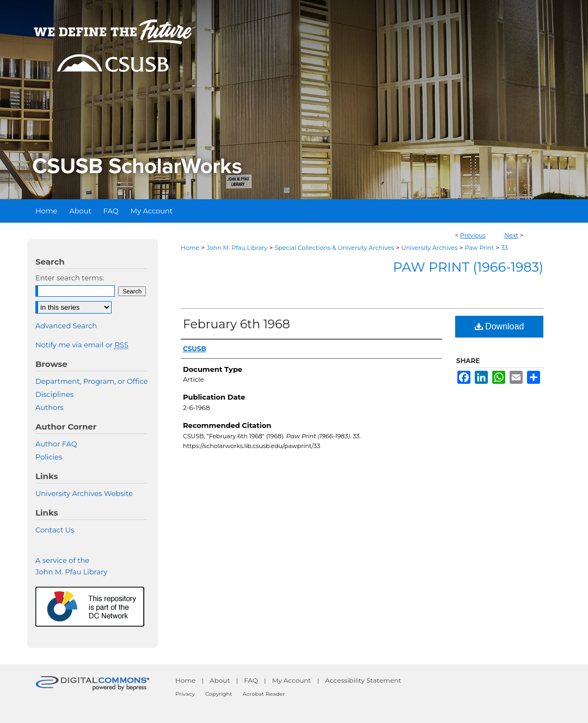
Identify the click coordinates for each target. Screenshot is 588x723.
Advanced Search (66, 326)
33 (504, 248)
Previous (473, 235)
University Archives (430, 248)
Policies (49, 457)
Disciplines (54, 394)
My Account (292, 680)
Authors (50, 407)
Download (500, 326)
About (220, 680)
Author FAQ (56, 444)
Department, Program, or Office (91, 381)
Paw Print (480, 248)
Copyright (219, 694)
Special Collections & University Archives (334, 248)
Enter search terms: (70, 278)
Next (511, 235)
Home (190, 248)
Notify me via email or (82, 345)
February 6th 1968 (236, 324)
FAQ (251, 680)
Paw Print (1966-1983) (468, 267)
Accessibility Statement (363, 680)
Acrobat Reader (264, 694)
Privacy (185, 694)
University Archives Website (84, 493)
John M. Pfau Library (237, 248)
